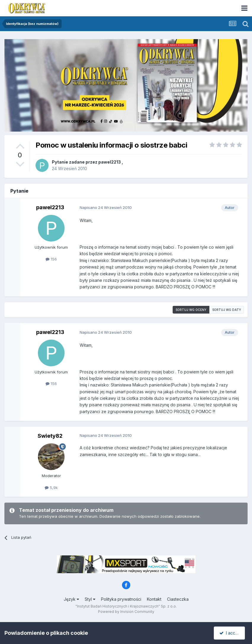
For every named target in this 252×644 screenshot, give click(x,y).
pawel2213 (110, 162)
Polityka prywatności (121, 599)
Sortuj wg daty (227, 310)
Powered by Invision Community (126, 612)
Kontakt (154, 599)
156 (51, 259)
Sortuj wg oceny (191, 310)
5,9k (51, 488)
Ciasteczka (178, 599)
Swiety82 (50, 436)
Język (71, 599)
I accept (230, 633)
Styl (90, 599)
